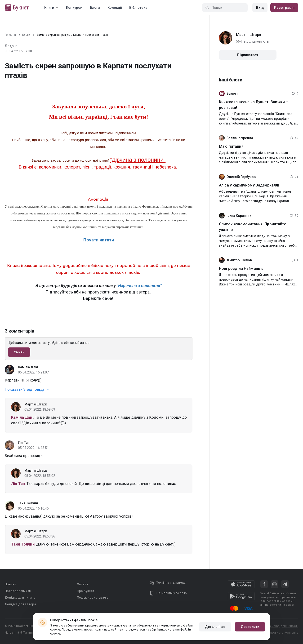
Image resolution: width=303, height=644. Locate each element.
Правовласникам (18, 591)
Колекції (115, 8)
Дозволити (250, 627)
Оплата (82, 584)
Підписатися (248, 55)
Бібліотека (138, 8)
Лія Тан (24, 443)
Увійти (19, 352)
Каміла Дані (28, 367)
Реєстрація (284, 8)
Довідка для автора (20, 604)
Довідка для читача (20, 597)
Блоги (95, 8)
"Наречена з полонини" (139, 286)
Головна (10, 35)
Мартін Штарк (36, 404)
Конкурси (74, 8)
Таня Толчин (28, 503)
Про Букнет (86, 591)
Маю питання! (232, 146)
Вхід (260, 8)
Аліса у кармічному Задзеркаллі (249, 185)
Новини (10, 584)
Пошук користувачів (93, 597)
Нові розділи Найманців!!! (243, 269)
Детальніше (215, 627)
